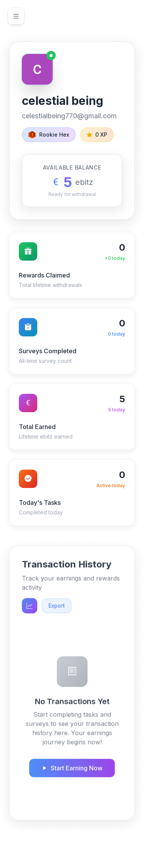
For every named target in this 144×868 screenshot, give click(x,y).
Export (57, 608)
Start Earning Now (72, 770)
